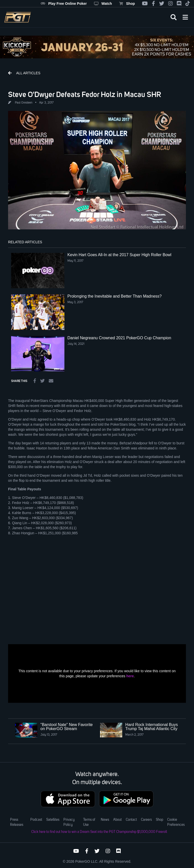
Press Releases (17, 822)
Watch (103, 4)
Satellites (53, 820)
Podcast (36, 820)
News (105, 820)
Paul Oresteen (24, 103)
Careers (146, 820)
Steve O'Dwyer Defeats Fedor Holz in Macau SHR (85, 94)
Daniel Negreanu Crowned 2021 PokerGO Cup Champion (119, 338)
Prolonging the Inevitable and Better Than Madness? (115, 296)
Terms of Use (89, 822)
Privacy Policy (69, 822)
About (117, 820)
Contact (131, 820)
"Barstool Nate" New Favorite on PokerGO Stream (67, 727)
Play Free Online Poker (64, 4)
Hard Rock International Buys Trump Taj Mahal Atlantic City (152, 727)
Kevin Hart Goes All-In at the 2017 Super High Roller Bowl (119, 255)
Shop (127, 4)
